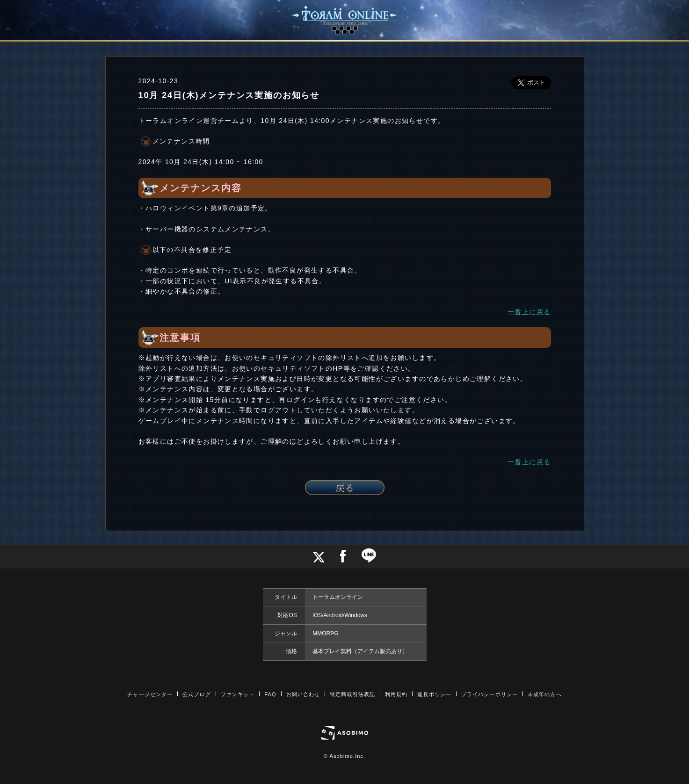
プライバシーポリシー (490, 694)
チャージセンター (150, 694)
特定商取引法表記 (352, 694)
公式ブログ (197, 694)
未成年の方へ (545, 694)
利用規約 (396, 694)
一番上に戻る (529, 312)
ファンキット (238, 694)
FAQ (270, 694)
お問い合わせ (303, 694)
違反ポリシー (434, 694)
